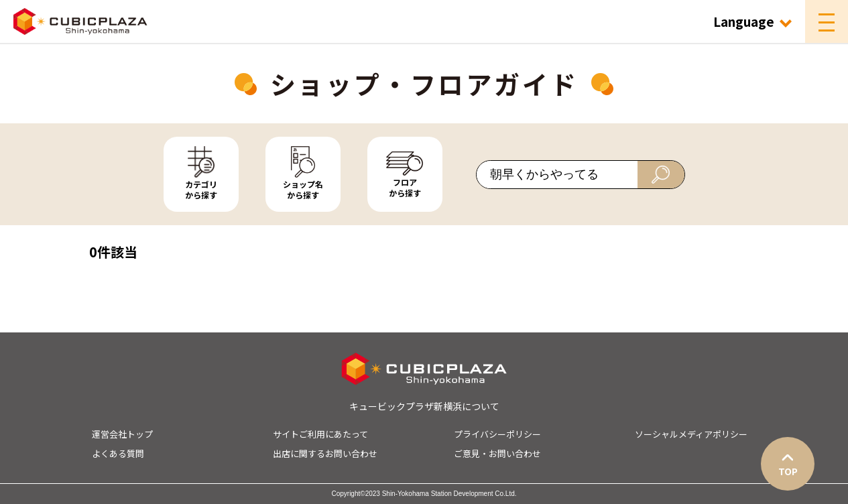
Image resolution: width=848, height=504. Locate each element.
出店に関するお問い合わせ (325, 453)
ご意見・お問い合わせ (497, 453)
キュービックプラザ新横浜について (424, 406)
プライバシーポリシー (497, 434)
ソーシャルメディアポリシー (691, 434)
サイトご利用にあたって (320, 434)
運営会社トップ (122, 434)
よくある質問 (118, 453)
